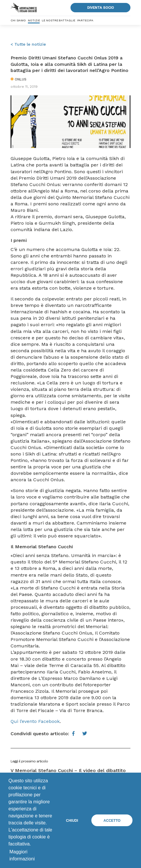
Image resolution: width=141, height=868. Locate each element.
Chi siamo (18, 20)
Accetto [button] (112, 821)
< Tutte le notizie (28, 44)
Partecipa (85, 20)
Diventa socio (101, 8)
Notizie (34, 20)
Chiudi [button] (72, 821)
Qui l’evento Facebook (35, 721)
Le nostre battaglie (58, 20)
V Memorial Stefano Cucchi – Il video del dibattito (68, 770)
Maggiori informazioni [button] (22, 855)
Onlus (21, 79)
